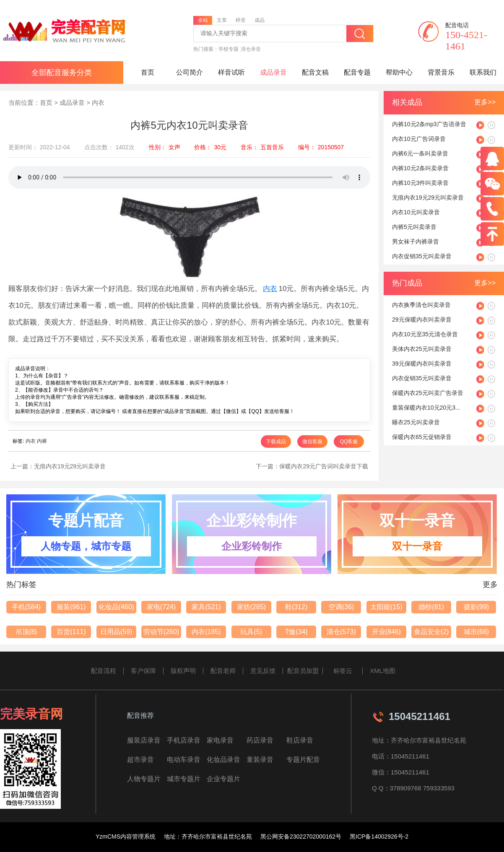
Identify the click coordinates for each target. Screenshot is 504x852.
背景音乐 (441, 72)
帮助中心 (399, 72)
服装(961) (71, 607)
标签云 (343, 671)
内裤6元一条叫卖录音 (420, 153)
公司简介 (190, 72)
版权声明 (183, 671)
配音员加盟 (303, 671)
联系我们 (483, 72)
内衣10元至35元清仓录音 (425, 334)
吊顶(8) (26, 632)
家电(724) (161, 607)
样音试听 (231, 72)
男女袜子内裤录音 (416, 242)
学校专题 (229, 49)
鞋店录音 (300, 740)
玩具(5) (251, 632)
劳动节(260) (161, 632)
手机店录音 (184, 740)
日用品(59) (116, 632)
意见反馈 (263, 671)
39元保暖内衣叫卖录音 (422, 364)
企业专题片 (223, 779)
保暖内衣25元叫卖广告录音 (428, 393)
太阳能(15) (386, 607)
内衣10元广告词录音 (419, 139)
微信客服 (312, 442)
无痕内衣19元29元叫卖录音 (70, 466)
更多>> (485, 102)
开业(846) (386, 632)
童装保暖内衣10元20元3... (426, 408)
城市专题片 (184, 779)
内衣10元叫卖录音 (416, 212)
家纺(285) (251, 607)
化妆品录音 (223, 760)
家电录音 (220, 740)
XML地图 (383, 671)
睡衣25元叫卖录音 (416, 422)
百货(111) (71, 632)
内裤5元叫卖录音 (414, 227)
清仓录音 (251, 49)
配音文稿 (315, 72)
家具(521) (206, 607)
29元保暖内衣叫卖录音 (422, 319)
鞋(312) (296, 607)
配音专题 (357, 72)
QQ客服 (349, 442)
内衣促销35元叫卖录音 (422, 256)
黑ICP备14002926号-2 (379, 836)
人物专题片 (144, 779)
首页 (148, 72)
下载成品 (276, 442)
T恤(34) (296, 632)
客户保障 (143, 671)
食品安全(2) (431, 632)
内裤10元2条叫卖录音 (420, 168)
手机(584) (26, 607)
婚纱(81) (431, 607)
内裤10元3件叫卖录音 (420, 183)
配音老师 (223, 671)
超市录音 (140, 760)
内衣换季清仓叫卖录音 (421, 305)
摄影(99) (476, 607)
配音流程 (104, 671)
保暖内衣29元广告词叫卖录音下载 (324, 466)
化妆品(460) (116, 607)
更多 (490, 584)
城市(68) (476, 632)
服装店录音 (144, 740)
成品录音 (273, 72)
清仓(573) (341, 632)
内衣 (98, 103)
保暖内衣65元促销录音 (422, 437)
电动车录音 (184, 760)
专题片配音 (303, 760)
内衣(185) (206, 632)
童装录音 (260, 760)
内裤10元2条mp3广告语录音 (429, 124)
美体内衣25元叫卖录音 (422, 349)
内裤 (42, 441)
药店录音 (260, 740)
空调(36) (341, 607)
